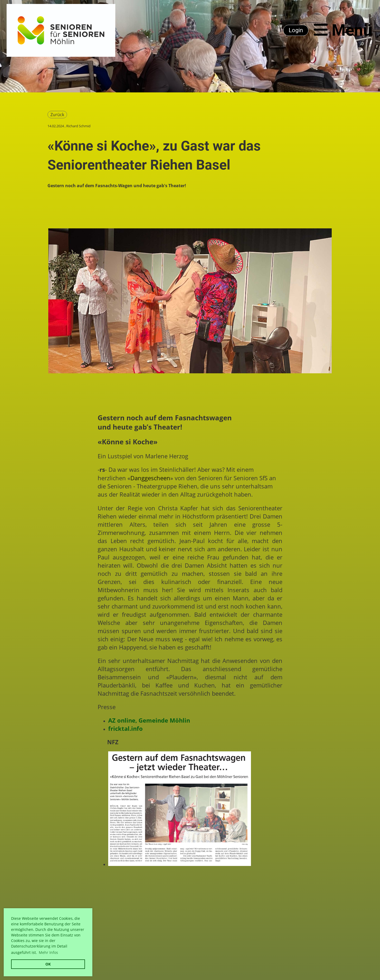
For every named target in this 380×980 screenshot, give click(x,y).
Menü (343, 30)
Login (296, 30)
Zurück (57, 115)
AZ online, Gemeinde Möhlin (149, 720)
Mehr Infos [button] (48, 952)
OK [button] (48, 964)
